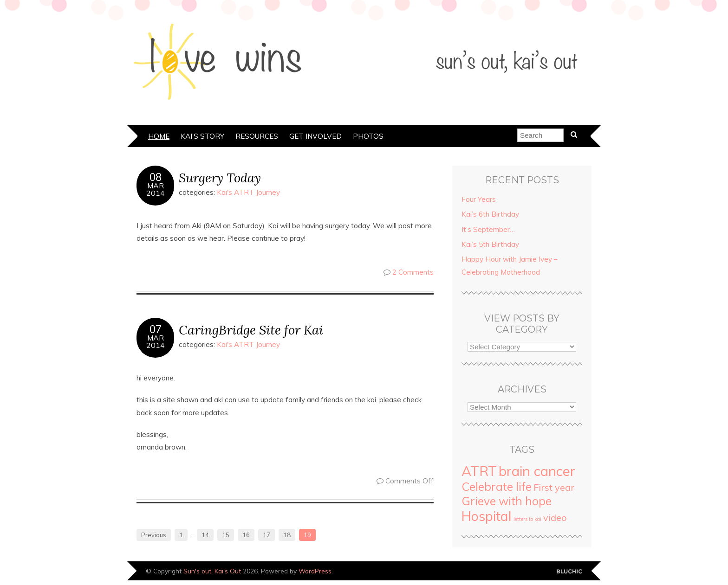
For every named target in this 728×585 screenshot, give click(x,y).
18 (287, 535)
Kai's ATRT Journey (248, 192)
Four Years (479, 199)
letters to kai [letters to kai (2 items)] (527, 519)
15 (226, 535)
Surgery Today (220, 177)
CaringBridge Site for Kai (251, 330)
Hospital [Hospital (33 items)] (487, 516)
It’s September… (488, 229)
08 (156, 177)
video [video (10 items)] (555, 517)
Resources (257, 136)
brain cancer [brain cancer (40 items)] (537, 471)
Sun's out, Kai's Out (212, 571)
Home (159, 136)
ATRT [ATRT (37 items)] (479, 471)
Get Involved (315, 136)
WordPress (315, 571)
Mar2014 (156, 189)
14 (205, 535)
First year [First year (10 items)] (554, 487)
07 (156, 329)
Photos (368, 136)
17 (266, 535)
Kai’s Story (202, 136)
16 (246, 535)
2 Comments (413, 272)
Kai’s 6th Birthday (490, 214)
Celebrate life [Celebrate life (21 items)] (497, 486)
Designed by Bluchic (569, 572)
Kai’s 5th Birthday (490, 244)
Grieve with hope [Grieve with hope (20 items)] (507, 501)
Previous (154, 535)
